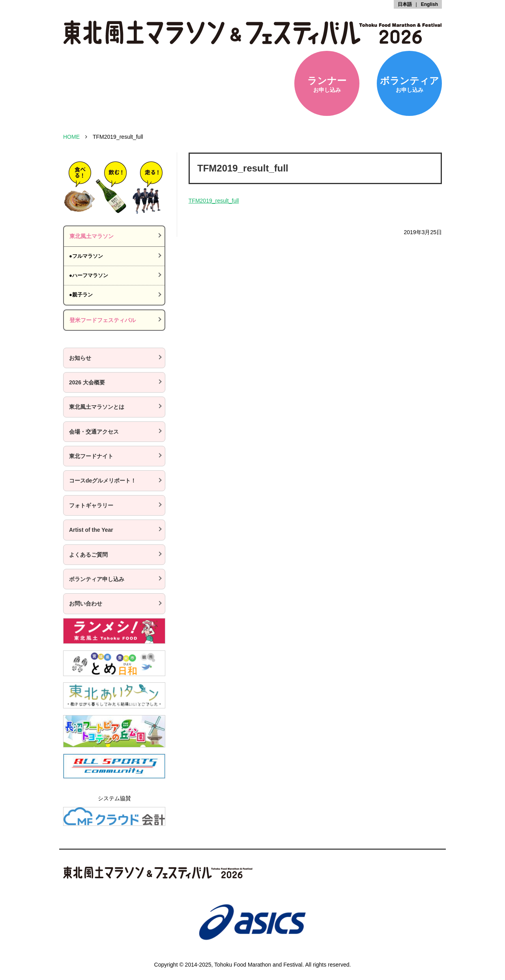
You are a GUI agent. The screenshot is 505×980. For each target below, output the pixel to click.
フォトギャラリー (91, 505)
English (429, 4)
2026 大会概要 (87, 382)
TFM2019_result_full (214, 201)
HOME (71, 137)
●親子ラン (81, 295)
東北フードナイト (91, 456)
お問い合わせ (86, 604)
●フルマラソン (86, 256)
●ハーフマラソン (89, 275)
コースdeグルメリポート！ (103, 481)
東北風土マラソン (92, 236)
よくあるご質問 (88, 555)
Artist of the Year (91, 530)
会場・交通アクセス (94, 432)
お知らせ (80, 358)
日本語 (405, 4)
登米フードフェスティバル (103, 320)
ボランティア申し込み (97, 579)
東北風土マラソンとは (97, 407)
